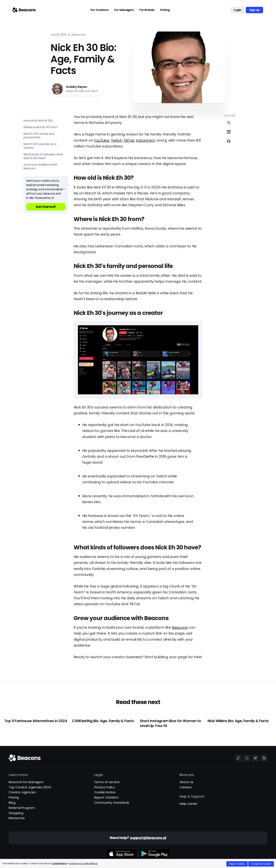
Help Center (189, 804)
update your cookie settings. (84, 863)
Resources (17, 818)
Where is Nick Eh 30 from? (41, 127)
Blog (12, 803)
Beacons (180, 627)
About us (186, 782)
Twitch (117, 140)
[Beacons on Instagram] (246, 758)
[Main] (24, 10)
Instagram (145, 140)
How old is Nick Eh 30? (38, 121)
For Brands (147, 10)
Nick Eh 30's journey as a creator (40, 146)
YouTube (102, 140)
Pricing (165, 10)
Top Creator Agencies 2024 (30, 787)
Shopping (16, 813)
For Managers (124, 10)
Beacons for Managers (26, 782)
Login (237, 10)
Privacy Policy (104, 787)
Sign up (254, 10)
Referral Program (22, 808)
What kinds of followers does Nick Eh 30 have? (43, 156)
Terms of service (107, 782)
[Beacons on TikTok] (237, 758)
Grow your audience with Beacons (40, 167)
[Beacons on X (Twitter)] (255, 758)
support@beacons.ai (148, 838)
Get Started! (46, 207)
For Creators (100, 10)
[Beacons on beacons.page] (263, 758)
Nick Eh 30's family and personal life (39, 136)
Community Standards (112, 803)
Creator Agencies (22, 792)
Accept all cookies (261, 864)
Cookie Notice (105, 792)
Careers (186, 787)
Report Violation (106, 798)
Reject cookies (237, 864)
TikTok (129, 140)
